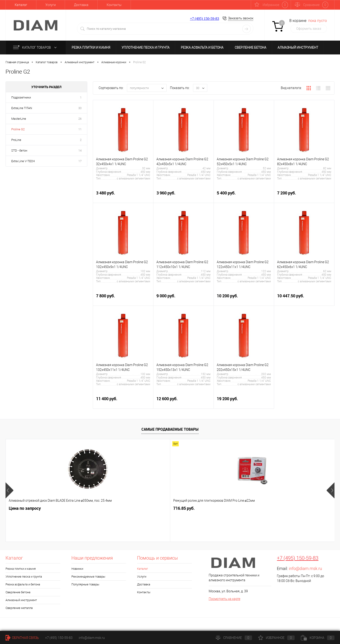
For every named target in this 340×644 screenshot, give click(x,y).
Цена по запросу (25, 508)
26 (80, 119)
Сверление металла (19, 608)
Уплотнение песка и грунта (146, 48)
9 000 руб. (183, 298)
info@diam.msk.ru (305, 568)
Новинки (77, 569)
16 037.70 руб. (191, 508)
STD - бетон (19, 151)
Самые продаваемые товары (170, 429)
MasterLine (19, 119)
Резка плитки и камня (91, 48)
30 (80, 108)
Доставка (81, 5)
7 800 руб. (123, 298)
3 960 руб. (183, 195)
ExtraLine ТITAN (22, 108)
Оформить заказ (309, 29)
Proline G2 (18, 129)
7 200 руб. (304, 195)
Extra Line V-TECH (23, 161)
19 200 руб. (244, 401)
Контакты (114, 5)
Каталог (21, 5)
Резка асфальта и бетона (202, 48)
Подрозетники (21, 97)
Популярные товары (85, 584)
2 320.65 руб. (272, 508)
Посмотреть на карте (224, 599)
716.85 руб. (102, 508)
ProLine (16, 140)
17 (80, 161)
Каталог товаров (36, 48)
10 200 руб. (244, 298)
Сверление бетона (251, 48)
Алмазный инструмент (298, 48)
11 (80, 129)
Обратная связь (22, 638)
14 (80, 151)
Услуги (51, 5)
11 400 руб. (123, 401)
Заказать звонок (241, 18)
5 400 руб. (244, 195)
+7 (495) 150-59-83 (205, 19)
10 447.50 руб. (304, 298)
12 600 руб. (183, 401)
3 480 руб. (123, 195)
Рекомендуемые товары (88, 577)
